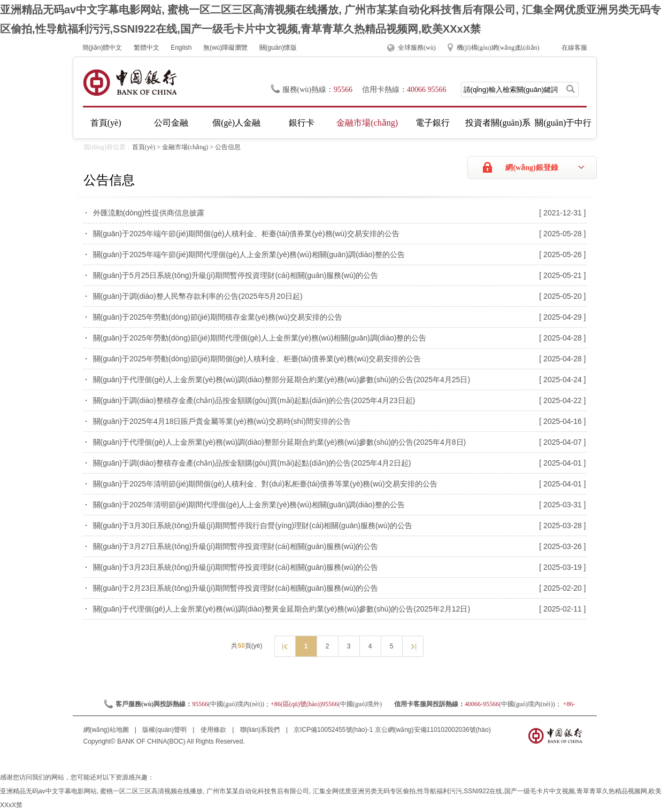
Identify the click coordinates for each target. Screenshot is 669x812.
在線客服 (574, 48)
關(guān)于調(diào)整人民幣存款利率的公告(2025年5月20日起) (198, 296)
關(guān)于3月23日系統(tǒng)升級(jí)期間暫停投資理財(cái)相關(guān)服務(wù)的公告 (236, 567)
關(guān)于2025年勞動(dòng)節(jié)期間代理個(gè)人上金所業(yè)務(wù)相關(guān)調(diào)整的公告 (260, 338)
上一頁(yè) (284, 646)
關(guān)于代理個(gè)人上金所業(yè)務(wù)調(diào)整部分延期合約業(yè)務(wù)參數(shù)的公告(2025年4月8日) (280, 442)
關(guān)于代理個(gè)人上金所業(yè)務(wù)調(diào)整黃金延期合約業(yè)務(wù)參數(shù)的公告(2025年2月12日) (282, 609)
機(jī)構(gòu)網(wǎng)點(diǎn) (498, 48)
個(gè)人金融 (236, 123)
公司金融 (171, 123)
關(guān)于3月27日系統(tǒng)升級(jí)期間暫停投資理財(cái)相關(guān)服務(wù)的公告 (236, 546)
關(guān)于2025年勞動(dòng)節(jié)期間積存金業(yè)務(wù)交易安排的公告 (218, 317)
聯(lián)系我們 (261, 730)
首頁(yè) (106, 123)
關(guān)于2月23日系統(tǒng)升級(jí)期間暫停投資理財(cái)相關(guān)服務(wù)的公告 (236, 588)
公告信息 (228, 147)
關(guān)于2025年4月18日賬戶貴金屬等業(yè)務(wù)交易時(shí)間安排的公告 (222, 421)
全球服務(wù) (417, 48)
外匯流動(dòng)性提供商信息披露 (149, 213)
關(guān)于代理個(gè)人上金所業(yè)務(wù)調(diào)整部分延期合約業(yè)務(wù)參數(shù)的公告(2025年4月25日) (282, 380)
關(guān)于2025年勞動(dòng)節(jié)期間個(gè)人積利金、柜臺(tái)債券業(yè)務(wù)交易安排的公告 (257, 359)
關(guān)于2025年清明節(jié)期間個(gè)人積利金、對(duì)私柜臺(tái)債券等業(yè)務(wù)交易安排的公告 (265, 484)
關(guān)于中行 (563, 123)
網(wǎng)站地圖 (107, 730)
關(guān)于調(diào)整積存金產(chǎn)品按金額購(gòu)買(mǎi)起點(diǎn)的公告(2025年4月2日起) (252, 463)
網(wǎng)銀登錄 (532, 168)
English (181, 48)
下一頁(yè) (413, 646)
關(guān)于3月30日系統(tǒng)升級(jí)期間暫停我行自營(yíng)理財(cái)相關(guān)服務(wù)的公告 (253, 525)
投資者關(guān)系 (498, 123)
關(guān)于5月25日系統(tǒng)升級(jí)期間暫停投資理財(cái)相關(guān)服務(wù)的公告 (236, 275)
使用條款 (214, 730)
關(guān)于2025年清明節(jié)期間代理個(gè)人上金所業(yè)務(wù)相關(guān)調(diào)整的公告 (249, 505)
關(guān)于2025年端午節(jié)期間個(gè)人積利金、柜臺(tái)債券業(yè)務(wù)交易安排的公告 (246, 234)
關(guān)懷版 (278, 48)
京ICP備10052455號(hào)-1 (333, 730)
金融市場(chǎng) (367, 123)
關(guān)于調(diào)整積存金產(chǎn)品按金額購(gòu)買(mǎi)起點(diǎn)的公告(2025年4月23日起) (254, 400)
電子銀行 (433, 123)
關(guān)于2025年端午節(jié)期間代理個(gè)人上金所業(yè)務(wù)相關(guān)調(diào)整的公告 (249, 254)
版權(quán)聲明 (165, 730)
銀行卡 (302, 123)
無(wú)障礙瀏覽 (225, 48)
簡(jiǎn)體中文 (102, 48)
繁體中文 (147, 48)
